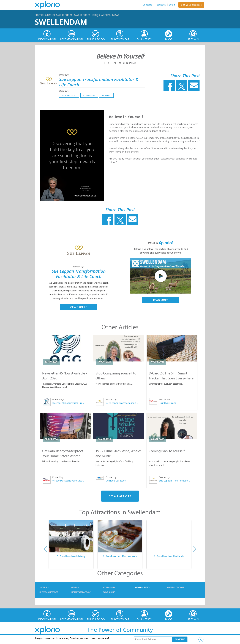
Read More (161, 300)
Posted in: (64, 91)
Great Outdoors (175, 587)
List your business (191, 5)
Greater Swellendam (58, 15)
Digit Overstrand (168, 403)
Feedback (161, 5)
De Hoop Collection (116, 481)
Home (39, 15)
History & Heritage (49, 592)
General (106, 95)
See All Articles (120, 496)
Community (89, 95)
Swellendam (82, 15)
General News (110, 15)
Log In (172, 5)
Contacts (147, 5)
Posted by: (64, 75)
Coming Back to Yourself (167, 451)
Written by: (79, 267)
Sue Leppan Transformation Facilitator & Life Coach (99, 82)
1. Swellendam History (71, 556)
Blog (95, 15)
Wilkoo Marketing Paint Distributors (69, 481)
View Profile (79, 307)
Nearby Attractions (81, 592)
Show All (44, 587)
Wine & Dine (109, 592)
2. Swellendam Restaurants (120, 556)
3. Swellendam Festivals (169, 556)
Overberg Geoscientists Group (69, 403)
